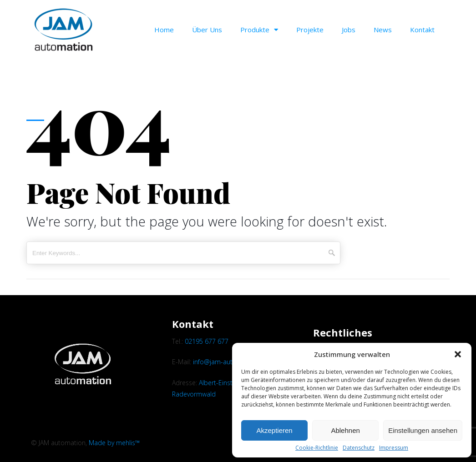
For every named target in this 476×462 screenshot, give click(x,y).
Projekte (310, 30)
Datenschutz (359, 448)
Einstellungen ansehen (423, 430)
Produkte (259, 30)
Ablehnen (345, 430)
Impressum (394, 448)
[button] (458, 354)
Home (164, 30)
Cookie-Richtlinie (317, 448)
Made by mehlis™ (114, 443)
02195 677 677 (207, 341)
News (383, 30)
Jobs (349, 30)
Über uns (207, 30)
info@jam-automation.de (230, 362)
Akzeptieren (274, 430)
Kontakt (422, 30)
